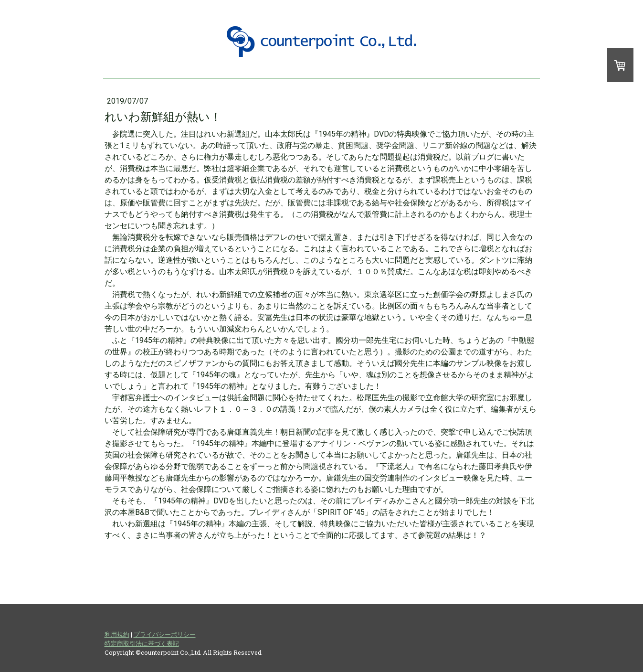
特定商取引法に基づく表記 (142, 643)
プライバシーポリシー (165, 634)
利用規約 (117, 634)
